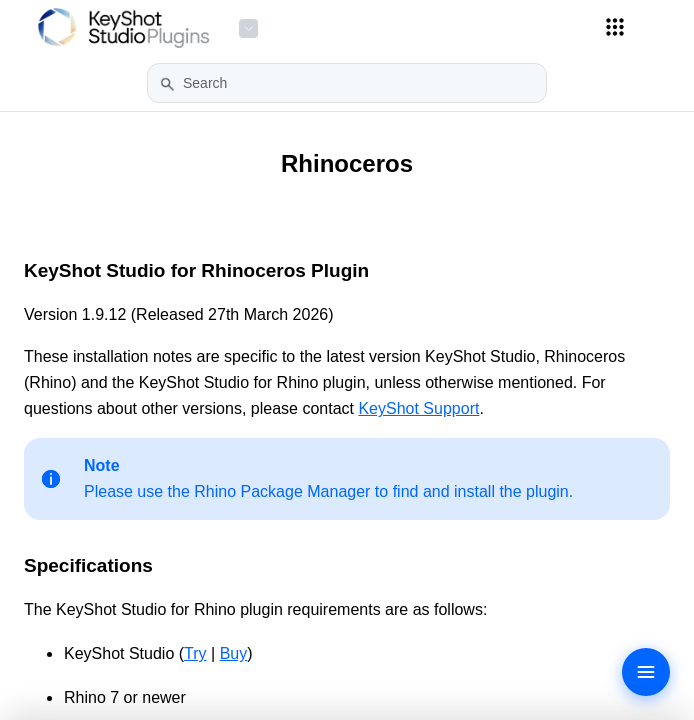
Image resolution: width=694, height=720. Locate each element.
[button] (168, 84)
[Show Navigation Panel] (665, 28)
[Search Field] (347, 83)
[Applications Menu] (615, 27)
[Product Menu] (248, 28)
